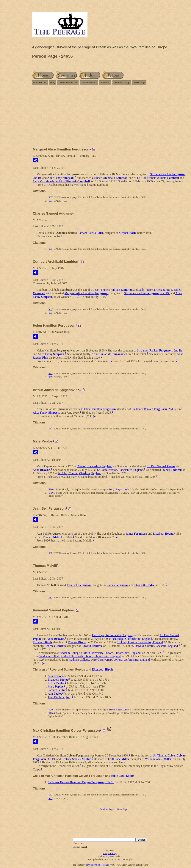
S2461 (52, 489)
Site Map (105, 83)
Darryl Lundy (110, 853)
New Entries (40, 83)
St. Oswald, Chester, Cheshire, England (154, 646)
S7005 (52, 493)
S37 (50, 197)
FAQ (53, 83)
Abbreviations (89, 83)
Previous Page (122, 83)
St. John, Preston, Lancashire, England (120, 470)
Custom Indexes (68, 83)
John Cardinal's (92, 865)
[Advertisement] (110, 118)
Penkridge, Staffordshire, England (112, 635)
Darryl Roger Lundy (119, 489)
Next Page (139, 83)
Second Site (104, 865)
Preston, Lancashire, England (95, 466)
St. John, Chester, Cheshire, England (79, 473)
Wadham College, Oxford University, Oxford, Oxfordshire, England (100, 653)
